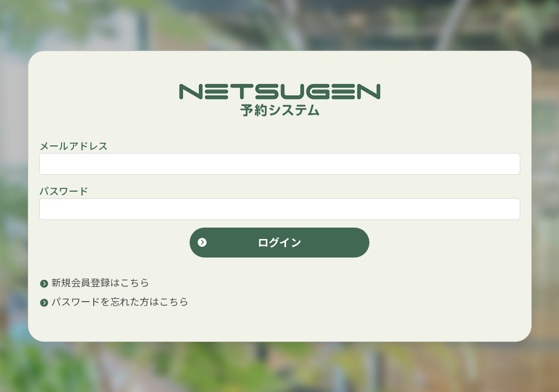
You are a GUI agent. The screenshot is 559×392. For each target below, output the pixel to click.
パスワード (64, 191)
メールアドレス (74, 145)
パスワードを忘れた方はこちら (114, 301)
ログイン (249, 242)
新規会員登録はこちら (94, 282)
